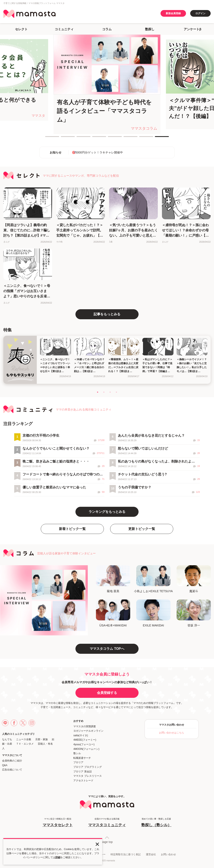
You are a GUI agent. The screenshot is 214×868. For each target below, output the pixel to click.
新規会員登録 (173, 13)
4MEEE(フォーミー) (85, 740)
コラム (107, 29)
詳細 (58, 857)
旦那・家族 (42, 739)
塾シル (77, 753)
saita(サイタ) (81, 735)
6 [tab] (126, 138)
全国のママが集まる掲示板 (107, 823)
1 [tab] (47, 138)
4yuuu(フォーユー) (84, 744)
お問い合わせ (168, 854)
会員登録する (107, 693)
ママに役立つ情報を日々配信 (58, 823)
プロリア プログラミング (87, 767)
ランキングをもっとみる (107, 512)
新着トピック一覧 (72, 529)
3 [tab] (79, 138)
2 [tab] (63, 138)
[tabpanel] (107, 84)
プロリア (78, 762)
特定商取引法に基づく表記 (126, 854)
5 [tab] (110, 138)
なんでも (7, 739)
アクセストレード (83, 781)
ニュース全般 (24, 739)
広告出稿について (12, 770)
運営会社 (151, 854)
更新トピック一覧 (142, 529)
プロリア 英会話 (82, 772)
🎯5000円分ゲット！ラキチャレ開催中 (97, 152)
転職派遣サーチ (82, 758)
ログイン (200, 13)
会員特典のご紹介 (12, 761)
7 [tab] (141, 138)
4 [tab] (94, 138)
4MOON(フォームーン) (86, 749)
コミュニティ (64, 29)
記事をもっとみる (107, 314)
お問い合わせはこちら (172, 733)
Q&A (5, 765)
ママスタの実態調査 (85, 726)
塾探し (150, 29)
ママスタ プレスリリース (87, 776)
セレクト (21, 29)
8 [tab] (157, 138)
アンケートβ (192, 29)
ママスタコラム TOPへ (107, 649)
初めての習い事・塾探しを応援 (156, 823)
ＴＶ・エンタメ (25, 744)
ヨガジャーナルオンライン (88, 731)
